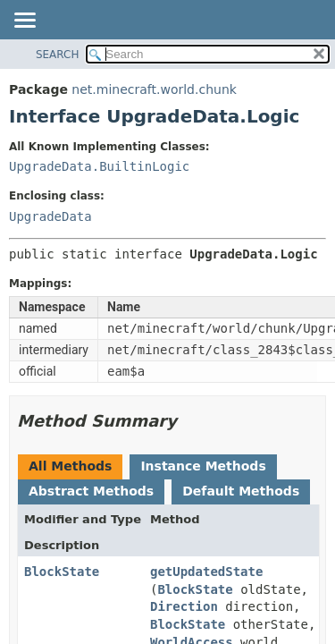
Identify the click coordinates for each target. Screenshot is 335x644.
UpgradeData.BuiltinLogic (99, 166)
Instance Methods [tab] (203, 466)
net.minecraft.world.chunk (154, 89)
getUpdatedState (206, 572)
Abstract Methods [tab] (91, 491)
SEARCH (58, 55)
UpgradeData (50, 216)
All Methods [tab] (70, 466)
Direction (184, 606)
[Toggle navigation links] (24, 21)
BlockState (62, 572)
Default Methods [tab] (241, 491)
